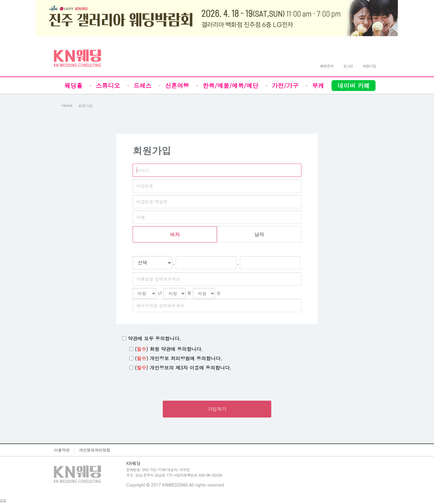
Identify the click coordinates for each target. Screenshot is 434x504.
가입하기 (217, 409)
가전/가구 (285, 85)
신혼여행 (177, 85)
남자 (259, 235)
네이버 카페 (354, 85)
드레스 (143, 85)
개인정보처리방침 (95, 450)
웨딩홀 (74, 85)
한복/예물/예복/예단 (230, 85)
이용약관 (62, 450)
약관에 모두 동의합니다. (154, 339)
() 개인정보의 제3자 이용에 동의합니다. (183, 368)
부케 (318, 85)
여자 (175, 235)
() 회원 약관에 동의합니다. (169, 349)
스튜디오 (108, 85)
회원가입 (86, 106)
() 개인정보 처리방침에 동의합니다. (178, 358)
